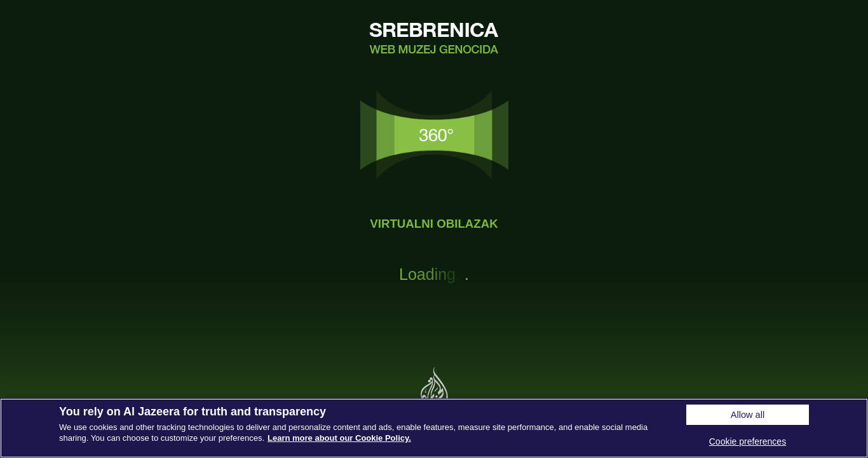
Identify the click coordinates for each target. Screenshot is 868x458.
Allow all (748, 415)
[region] (434, 428)
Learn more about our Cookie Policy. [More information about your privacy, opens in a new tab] (339, 438)
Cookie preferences (748, 441)
